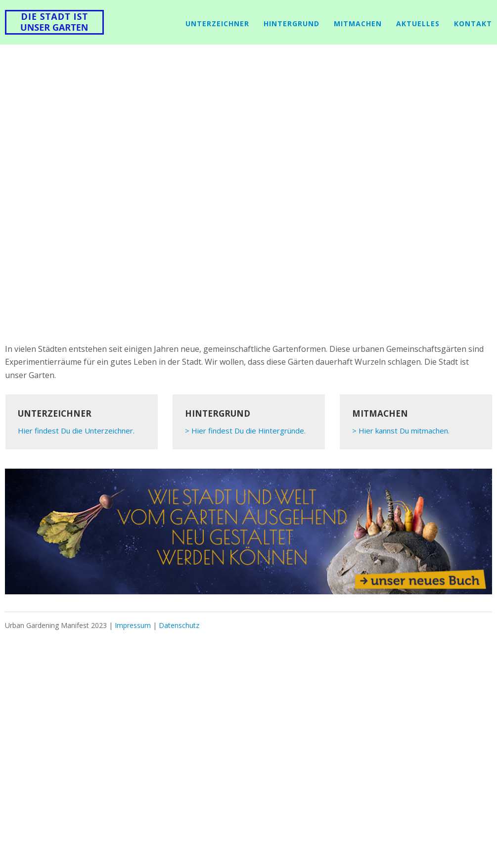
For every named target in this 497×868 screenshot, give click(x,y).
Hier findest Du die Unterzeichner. (76, 431)
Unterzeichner (217, 24)
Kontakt (473, 24)
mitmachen (358, 24)
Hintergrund (292, 24)
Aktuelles (418, 24)
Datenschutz (179, 625)
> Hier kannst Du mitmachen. (401, 431)
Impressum (133, 625)
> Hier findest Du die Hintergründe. (245, 431)
